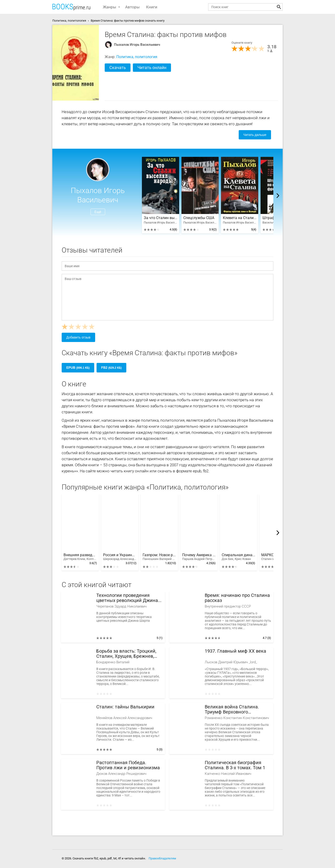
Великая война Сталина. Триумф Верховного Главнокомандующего (232, 709)
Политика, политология (137, 57)
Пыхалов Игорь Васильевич (137, 45)
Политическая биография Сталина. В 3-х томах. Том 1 (235, 765)
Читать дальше (255, 135)
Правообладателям (162, 858)
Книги (152, 7)
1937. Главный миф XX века (235, 651)
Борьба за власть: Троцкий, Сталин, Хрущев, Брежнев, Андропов (126, 654)
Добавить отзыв (78, 337)
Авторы (132, 7)
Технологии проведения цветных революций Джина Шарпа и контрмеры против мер (127, 598)
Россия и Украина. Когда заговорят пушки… (120, 557)
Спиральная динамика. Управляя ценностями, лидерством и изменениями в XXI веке (238, 557)
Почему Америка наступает (199, 557)
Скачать (118, 67)
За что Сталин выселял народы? (161, 218)
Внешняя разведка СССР (80, 557)
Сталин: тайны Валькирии (125, 707)
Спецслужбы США (199, 218)
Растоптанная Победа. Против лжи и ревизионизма (128, 765)
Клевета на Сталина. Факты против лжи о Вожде (240, 218)
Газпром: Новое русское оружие (159, 557)
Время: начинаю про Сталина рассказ (237, 598)
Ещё (98, 212)
